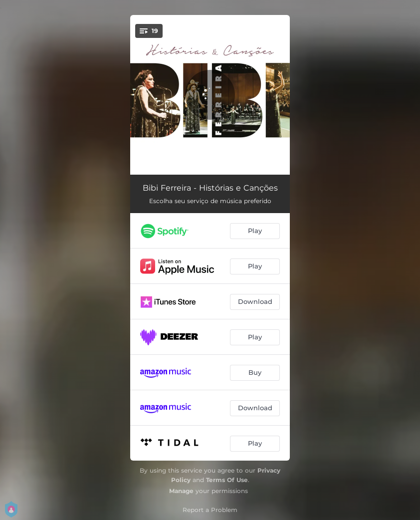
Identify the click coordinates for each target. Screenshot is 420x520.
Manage (181, 491)
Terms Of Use (227, 480)
